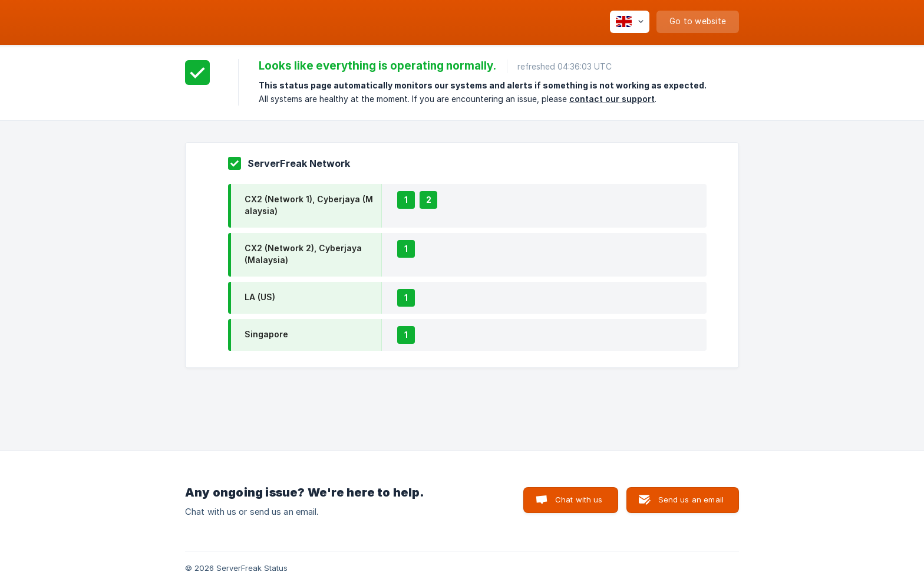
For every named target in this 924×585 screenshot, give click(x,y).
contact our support (612, 99)
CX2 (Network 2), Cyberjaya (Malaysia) (303, 254)
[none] (630, 22)
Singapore (266, 334)
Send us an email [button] (691, 499)
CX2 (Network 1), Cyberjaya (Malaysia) (309, 205)
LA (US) (260, 297)
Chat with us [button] (579, 499)
